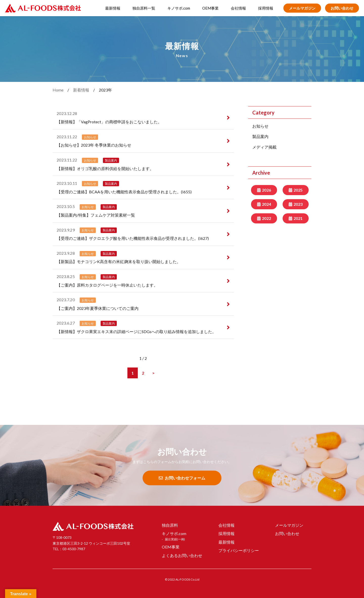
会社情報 (238, 8)
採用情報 (266, 8)
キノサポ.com (179, 8)
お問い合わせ (342, 8)
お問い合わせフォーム (182, 478)
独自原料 (170, 525)
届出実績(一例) (175, 539)
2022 (266, 218)
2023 (298, 204)
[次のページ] (153, 373)
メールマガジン (302, 8)
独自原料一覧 (144, 8)
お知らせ (260, 126)
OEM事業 (210, 8)
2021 (298, 218)
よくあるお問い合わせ (182, 555)
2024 (266, 204)
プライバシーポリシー (239, 550)
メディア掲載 (264, 147)
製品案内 (260, 136)
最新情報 (113, 8)
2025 (298, 190)
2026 (266, 190)
